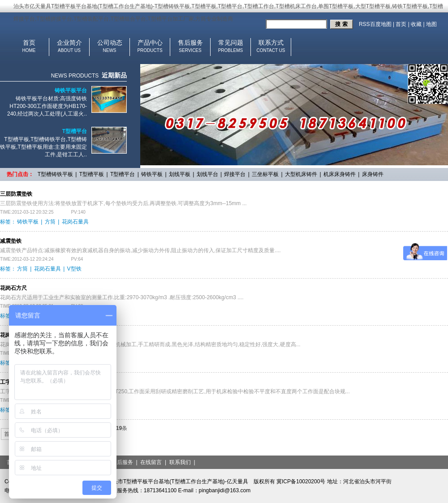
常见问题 (231, 43)
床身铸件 (373, 174)
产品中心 (150, 43)
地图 (431, 24)
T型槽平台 (75, 131)
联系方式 (271, 43)
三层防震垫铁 (16, 194)
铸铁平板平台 (71, 90)
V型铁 (74, 269)
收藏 (416, 24)
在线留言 (151, 462)
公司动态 (110, 43)
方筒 (50, 222)
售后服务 (190, 43)
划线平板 (180, 174)
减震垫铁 (11, 241)
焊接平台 (235, 174)
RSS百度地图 (375, 24)
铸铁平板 (152, 174)
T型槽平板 (92, 174)
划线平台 (207, 174)
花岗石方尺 (13, 288)
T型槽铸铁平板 (55, 174)
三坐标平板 (265, 174)
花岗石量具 (75, 222)
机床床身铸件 (340, 174)
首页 (401, 24)
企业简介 (69, 43)
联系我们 (180, 462)
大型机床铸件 (301, 174)
